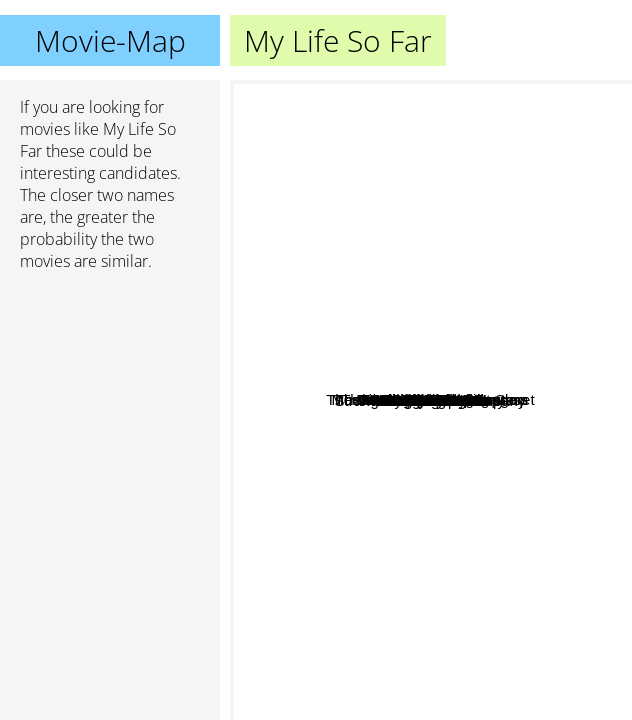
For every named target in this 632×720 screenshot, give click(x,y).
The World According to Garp (527, 222)
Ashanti (487, 579)
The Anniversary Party (484, 526)
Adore (345, 451)
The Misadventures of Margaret (344, 372)
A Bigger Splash (410, 448)
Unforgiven (384, 606)
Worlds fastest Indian (371, 187)
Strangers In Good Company (417, 333)
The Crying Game (431, 498)
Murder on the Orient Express (336, 392)
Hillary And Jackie (404, 570)
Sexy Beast (353, 125)
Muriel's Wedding (540, 448)
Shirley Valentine (414, 428)
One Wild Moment (379, 353)
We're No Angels (393, 480)
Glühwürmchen (501, 320)
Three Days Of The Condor (480, 366)
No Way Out (534, 499)
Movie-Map (110, 40)
